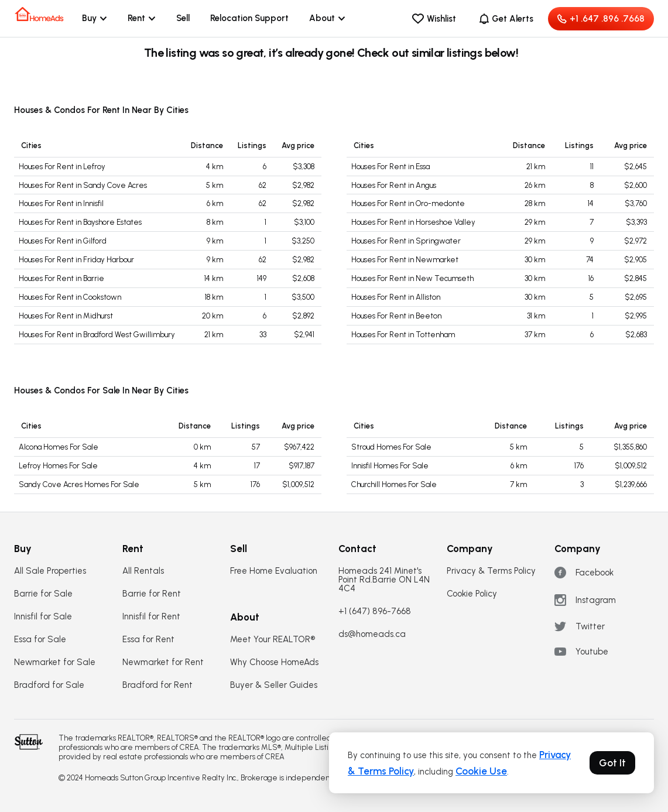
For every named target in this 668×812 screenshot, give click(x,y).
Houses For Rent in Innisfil (61, 203)
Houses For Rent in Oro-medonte (408, 203)
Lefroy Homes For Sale (58, 466)
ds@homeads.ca (372, 634)
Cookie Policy (472, 594)
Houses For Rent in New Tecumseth (412, 278)
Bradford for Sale (49, 685)
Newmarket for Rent (163, 662)
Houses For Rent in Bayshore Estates (80, 222)
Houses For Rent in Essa (390, 167)
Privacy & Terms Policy (491, 571)
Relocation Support (249, 18)
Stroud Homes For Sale (391, 447)
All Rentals (143, 571)
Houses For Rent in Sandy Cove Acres (83, 185)
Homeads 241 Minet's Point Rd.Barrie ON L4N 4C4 (384, 580)
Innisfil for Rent (151, 617)
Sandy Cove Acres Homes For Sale (79, 484)
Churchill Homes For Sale (394, 484)
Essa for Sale (40, 640)
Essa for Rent (148, 640)
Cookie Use (481, 771)
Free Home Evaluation (274, 571)
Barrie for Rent (152, 594)
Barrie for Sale (43, 594)
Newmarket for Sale (55, 662)
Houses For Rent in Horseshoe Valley (413, 222)
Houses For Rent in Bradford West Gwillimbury (97, 335)
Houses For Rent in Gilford (63, 241)
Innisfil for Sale (43, 617)
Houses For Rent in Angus (394, 185)
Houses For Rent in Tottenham (403, 335)
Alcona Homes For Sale (59, 447)
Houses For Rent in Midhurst (66, 316)
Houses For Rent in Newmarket (405, 260)
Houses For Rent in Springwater (406, 241)
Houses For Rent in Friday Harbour (76, 260)
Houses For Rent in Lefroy (62, 167)
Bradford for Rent (157, 685)
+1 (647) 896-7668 (375, 611)
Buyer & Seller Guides (274, 685)
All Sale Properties (50, 571)
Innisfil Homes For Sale (390, 466)
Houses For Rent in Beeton (396, 316)
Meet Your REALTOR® (273, 640)
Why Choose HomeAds (274, 662)
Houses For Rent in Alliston (396, 297)
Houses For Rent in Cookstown (70, 297)
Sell (183, 18)
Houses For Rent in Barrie (61, 278)
